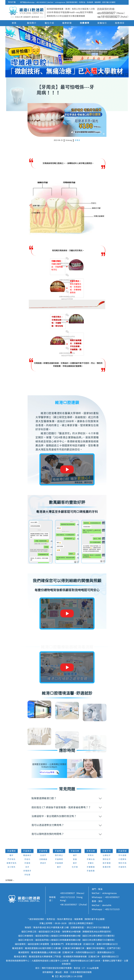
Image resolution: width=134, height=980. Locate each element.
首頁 (14, 23)
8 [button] (119, 75)
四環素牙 (27, 871)
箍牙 (59, 867)
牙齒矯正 (59, 851)
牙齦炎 (91, 863)
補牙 (75, 855)
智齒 (75, 859)
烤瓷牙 (43, 863)
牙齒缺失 (122, 867)
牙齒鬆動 (91, 871)
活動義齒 (43, 859)
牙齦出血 (91, 859)
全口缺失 (12, 867)
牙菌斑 (27, 863)
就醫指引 (102, 23)
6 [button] (111, 75)
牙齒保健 (122, 851)
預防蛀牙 (107, 859)
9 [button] (123, 75)
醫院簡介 (32, 23)
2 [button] (95, 75)
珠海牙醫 (12, 2)
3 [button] (99, 75)
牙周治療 (91, 851)
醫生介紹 (49, 23)
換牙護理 (107, 863)
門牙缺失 (12, 859)
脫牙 (75, 863)
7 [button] (115, 75)
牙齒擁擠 (59, 863)
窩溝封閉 (107, 867)
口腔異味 (122, 859)
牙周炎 (77, 140)
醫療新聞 (67, 23)
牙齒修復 (43, 851)
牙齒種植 (12, 851)
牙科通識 (122, 855)
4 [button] (103, 75)
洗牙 (27, 867)
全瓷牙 (43, 855)
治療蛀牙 (107, 855)
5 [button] (107, 75)
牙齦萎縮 (91, 867)
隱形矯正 (59, 855)
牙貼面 (27, 875)
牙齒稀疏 (59, 859)
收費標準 (85, 23)
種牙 (12, 855)
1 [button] (91, 75)
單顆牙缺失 (12, 863)
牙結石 (27, 859)
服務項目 (120, 23)
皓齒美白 (27, 855)
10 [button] (127, 75)
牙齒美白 (27, 851)
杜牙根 (75, 867)
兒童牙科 (107, 851)
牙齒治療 (75, 851)
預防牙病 (122, 863)
